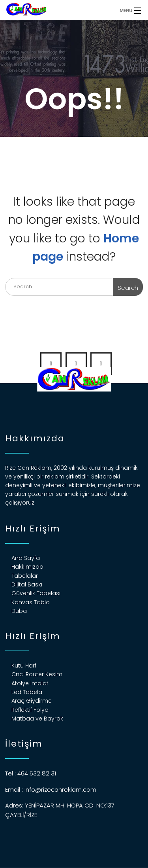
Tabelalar (25, 576)
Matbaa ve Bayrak (37, 719)
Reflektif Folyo (30, 710)
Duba (19, 611)
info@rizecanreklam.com (60, 790)
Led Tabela (27, 692)
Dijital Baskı (27, 584)
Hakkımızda (27, 567)
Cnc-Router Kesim (37, 674)
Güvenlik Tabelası (36, 593)
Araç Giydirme (32, 701)
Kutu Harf (24, 666)
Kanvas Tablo (31, 602)
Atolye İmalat (30, 683)
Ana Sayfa (26, 558)
